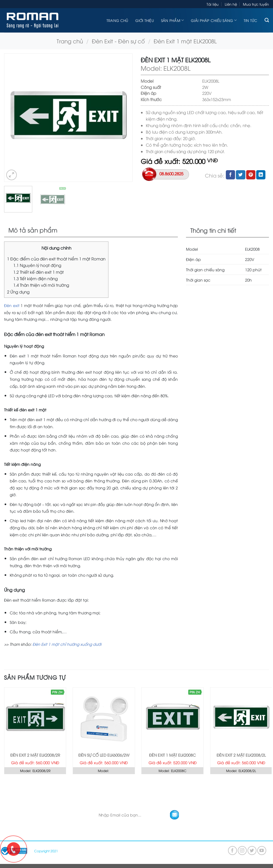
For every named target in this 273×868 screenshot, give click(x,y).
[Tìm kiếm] (267, 20)
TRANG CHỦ (98, 788)
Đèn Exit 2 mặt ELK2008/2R (35, 755)
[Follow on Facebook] (232, 851)
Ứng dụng (18, 292)
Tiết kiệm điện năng (36, 278)
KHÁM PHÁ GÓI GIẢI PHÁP (141, 788)
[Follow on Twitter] (252, 851)
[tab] (91, 230)
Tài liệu (213, 4)
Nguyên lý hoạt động (37, 265)
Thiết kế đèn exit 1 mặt (38, 272)
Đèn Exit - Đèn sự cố (118, 41)
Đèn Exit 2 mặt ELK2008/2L (241, 755)
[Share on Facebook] (230, 175)
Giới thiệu (145, 20)
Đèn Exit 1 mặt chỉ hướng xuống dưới (67, 644)
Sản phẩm (173, 20)
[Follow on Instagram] (242, 851)
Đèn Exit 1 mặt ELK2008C (172, 755)
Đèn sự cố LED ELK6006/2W (104, 755)
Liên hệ (231, 4)
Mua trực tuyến (256, 4)
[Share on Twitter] (240, 175)
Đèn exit (12, 305)
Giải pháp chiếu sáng (214, 20)
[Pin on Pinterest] (251, 175)
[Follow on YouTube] (262, 851)
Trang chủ (117, 20)
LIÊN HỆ (180, 788)
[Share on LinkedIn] (261, 175)
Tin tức (251, 20)
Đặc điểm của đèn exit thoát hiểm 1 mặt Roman (56, 259)
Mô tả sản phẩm (33, 230)
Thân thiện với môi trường (41, 285)
